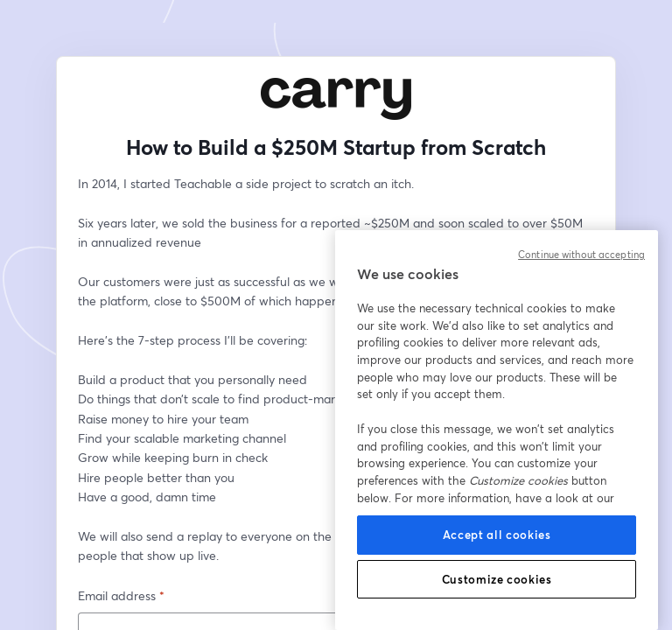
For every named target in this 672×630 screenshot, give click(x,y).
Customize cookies (497, 579)
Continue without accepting (581, 255)
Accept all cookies (497, 535)
